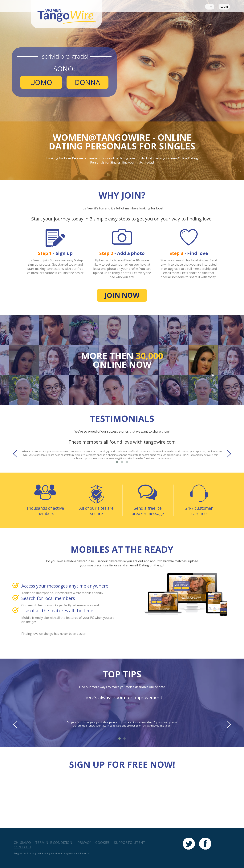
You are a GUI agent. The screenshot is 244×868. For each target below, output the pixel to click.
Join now (122, 295)
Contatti (22, 847)
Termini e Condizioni (54, 842)
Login (224, 7)
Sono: (64, 69)
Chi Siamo (22, 842)
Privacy (84, 842)
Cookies (102, 842)
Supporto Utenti (130, 842)
